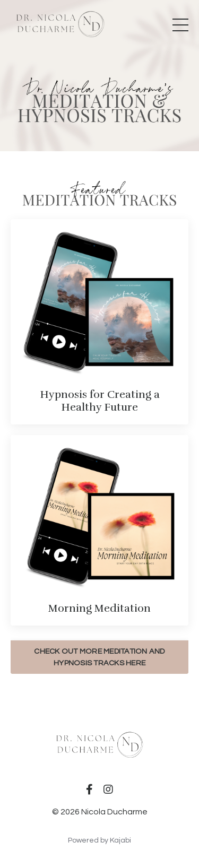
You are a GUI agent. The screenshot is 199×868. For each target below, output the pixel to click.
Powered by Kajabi (99, 840)
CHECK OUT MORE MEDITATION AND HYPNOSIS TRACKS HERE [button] (99, 657)
